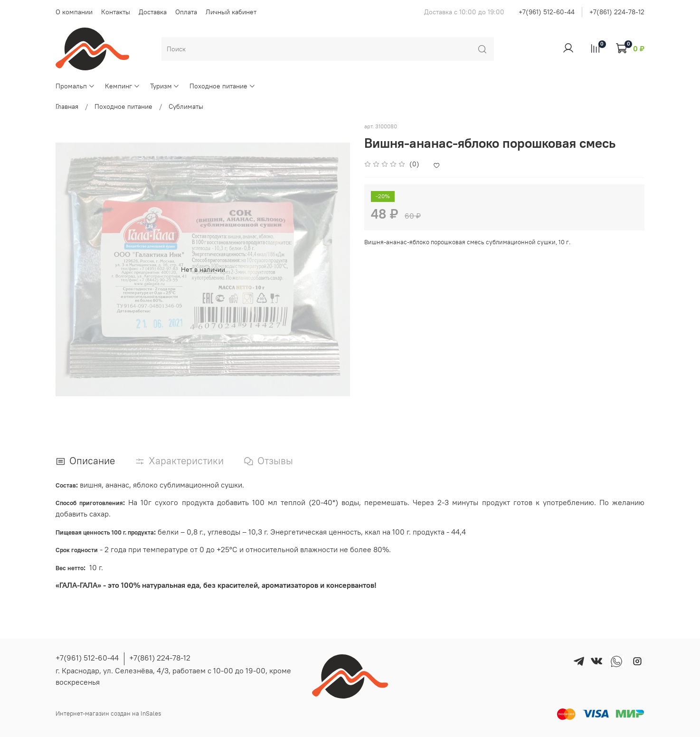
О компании (74, 12)
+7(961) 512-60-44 (547, 12)
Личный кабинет (231, 12)
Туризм (165, 86)
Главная (67, 106)
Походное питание (222, 86)
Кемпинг (123, 86)
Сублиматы (186, 106)
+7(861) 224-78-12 (617, 12)
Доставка (153, 12)
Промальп (75, 86)
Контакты (116, 12)
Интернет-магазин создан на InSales (108, 713)
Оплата (186, 12)
